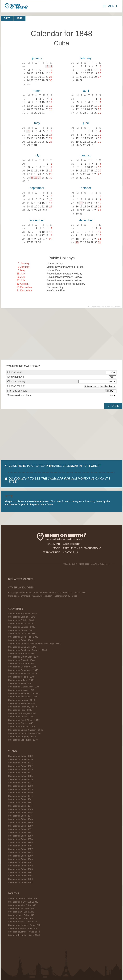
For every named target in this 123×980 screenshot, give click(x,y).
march (37, 91)
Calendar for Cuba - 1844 (20, 806)
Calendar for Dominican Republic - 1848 (27, 650)
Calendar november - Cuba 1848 (24, 932)
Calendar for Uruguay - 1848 (22, 737)
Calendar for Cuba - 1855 (20, 843)
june (86, 123)
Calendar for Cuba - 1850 (20, 826)
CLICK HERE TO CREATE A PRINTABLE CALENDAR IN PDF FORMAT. (55, 466)
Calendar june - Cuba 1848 (21, 915)
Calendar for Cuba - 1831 (20, 763)
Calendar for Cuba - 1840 (20, 793)
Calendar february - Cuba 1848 (23, 902)
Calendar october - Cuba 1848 (23, 928)
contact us (70, 552)
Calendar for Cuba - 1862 (20, 866)
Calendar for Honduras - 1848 (22, 673)
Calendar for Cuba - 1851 (20, 829)
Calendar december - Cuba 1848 (24, 935)
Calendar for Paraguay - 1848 (22, 707)
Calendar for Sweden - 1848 (22, 727)
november (37, 220)
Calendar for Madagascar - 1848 (24, 687)
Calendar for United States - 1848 (24, 733)
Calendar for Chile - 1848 (20, 630)
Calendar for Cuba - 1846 (20, 813)
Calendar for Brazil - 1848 (20, 624)
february (86, 58)
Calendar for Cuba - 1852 (20, 832)
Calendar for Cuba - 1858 (20, 852)
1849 (20, 18)
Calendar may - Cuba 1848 (21, 912)
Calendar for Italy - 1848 (20, 683)
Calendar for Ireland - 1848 (21, 680)
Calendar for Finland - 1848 (21, 660)
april (86, 91)
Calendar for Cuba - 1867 (20, 882)
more (56, 548)
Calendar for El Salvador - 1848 (23, 657)
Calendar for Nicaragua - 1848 (23, 697)
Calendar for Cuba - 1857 (20, 849)
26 (36, 178)
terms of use (51, 552)
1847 (7, 18)
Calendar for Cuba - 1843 (20, 803)
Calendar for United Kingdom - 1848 (25, 730)
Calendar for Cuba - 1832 (20, 766)
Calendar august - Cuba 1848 (22, 922)
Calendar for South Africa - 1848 (24, 720)
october (86, 188)
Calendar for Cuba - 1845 (20, 809)
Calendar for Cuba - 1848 (20, 640)
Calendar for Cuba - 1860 (20, 859)
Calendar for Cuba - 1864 (20, 872)
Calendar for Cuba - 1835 (20, 776)
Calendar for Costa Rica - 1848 (23, 637)
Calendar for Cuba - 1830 (20, 759)
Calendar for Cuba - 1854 (20, 839)
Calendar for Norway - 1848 (21, 700)
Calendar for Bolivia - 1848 (21, 620)
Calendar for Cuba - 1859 (20, 856)
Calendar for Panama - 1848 (22, 703)
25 (32, 178)
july (37, 155)
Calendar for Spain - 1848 (20, 723)
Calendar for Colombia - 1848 (22, 633)
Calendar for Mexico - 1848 (21, 690)
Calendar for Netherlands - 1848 (24, 693)
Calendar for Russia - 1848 (21, 717)
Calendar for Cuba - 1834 (20, 773)
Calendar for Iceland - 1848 (21, 677)
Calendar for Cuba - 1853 (20, 836)
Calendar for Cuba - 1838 (20, 786)
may (37, 123)
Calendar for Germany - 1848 (22, 667)
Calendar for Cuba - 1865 (20, 876)
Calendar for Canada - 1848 (22, 627)
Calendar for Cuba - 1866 (20, 879)
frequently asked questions (82, 548)
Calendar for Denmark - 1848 (22, 647)
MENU (110, 6)
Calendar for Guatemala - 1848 (23, 670)
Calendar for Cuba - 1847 (20, 816)
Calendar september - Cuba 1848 (24, 925)
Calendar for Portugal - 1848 (22, 713)
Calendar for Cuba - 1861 (20, 862)
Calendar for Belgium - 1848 (22, 617)
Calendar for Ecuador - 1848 (22, 653)
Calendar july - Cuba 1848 (21, 919)
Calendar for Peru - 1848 (20, 710)
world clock (72, 544)
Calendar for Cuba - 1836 (20, 779)
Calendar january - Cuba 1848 (23, 899)
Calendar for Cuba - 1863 (20, 869)
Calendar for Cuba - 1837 (20, 783)
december (86, 220)
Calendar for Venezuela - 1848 (23, 740)
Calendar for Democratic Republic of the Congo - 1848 (34, 644)
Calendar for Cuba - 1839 (20, 789)
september (37, 188)
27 (39, 178)
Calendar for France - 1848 (21, 663)
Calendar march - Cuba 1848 (22, 905)
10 (81, 203)
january (37, 58)
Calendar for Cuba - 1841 (20, 796)
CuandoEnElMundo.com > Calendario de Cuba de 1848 (60, 593)
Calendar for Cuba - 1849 (20, 823)
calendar (54, 544)
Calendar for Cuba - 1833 (20, 769)
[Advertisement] (61, 334)
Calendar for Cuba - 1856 (20, 846)
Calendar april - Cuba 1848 (21, 908)
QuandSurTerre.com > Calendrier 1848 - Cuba (55, 596)
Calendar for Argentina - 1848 (22, 614)
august (86, 155)
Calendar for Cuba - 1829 (20, 756)
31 (99, 242)
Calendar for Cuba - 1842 (20, 799)
